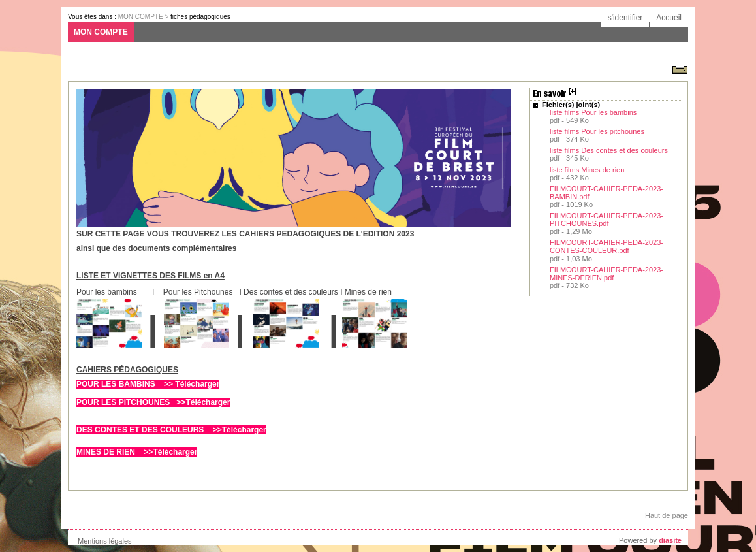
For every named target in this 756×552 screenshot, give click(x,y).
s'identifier (625, 18)
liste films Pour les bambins (593, 112)
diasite (670, 540)
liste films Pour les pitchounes (597, 131)
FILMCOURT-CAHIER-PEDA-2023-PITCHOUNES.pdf (606, 219)
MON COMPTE (101, 32)
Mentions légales (105, 541)
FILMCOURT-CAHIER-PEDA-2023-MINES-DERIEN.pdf (606, 274)
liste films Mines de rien (587, 170)
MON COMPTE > (144, 17)
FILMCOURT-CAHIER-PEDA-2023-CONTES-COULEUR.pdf (606, 246)
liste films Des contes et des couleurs (609, 150)
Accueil (669, 18)
